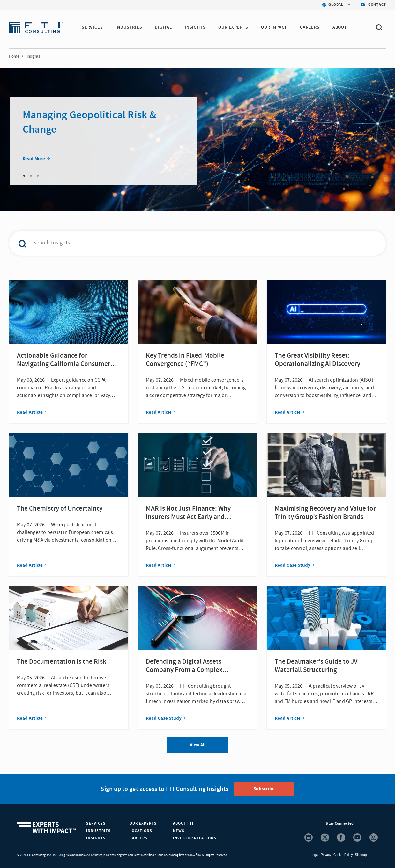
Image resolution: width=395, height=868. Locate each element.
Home (14, 56)
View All (198, 745)
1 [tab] (24, 176)
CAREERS (310, 27)
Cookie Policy (343, 855)
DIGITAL (163, 27)
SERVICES (92, 27)
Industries (98, 831)
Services (96, 824)
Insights (96, 838)
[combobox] (184, 243)
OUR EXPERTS (233, 27)
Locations (141, 831)
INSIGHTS (195, 27)
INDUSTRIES (129, 27)
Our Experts (143, 824)
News (179, 831)
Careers (138, 838)
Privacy (326, 855)
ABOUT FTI (344, 27)
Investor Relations (195, 838)
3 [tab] (38, 176)
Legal (315, 855)
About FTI (183, 824)
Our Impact (274, 27)
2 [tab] (31, 176)
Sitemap (361, 855)
